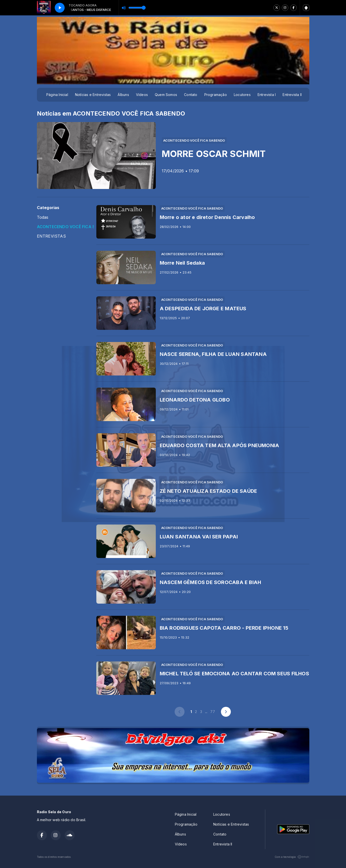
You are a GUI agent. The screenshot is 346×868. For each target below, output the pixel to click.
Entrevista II (292, 95)
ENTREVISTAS (51, 236)
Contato (191, 95)
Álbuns (123, 95)
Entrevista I (267, 95)
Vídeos (142, 95)
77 (213, 712)
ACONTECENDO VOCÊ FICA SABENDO (65, 227)
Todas (43, 217)
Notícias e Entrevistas (93, 95)
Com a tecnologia (292, 857)
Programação (216, 95)
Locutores (242, 95)
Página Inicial (57, 95)
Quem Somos (166, 95)
